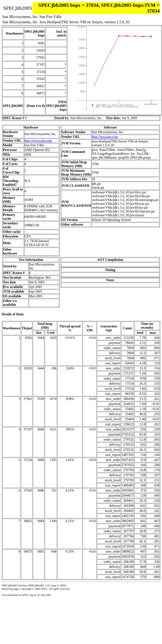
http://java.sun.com (105, 137)
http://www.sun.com (38, 140)
